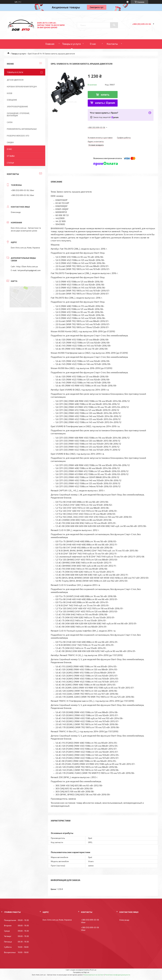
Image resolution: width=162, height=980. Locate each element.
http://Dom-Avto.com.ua (27, 266)
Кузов (10, 93)
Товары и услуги (71, 44)
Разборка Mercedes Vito (18, 136)
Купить (105, 95)
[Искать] (114, 25)
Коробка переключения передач (22, 87)
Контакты (112, 44)
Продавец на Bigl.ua (81, 972)
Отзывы (11, 156)
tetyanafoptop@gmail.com (29, 270)
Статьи (10, 163)
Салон (10, 122)
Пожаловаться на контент (94, 975)
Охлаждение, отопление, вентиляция (18, 114)
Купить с (105, 103)
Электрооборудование (17, 107)
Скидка (10, 142)
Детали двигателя (15, 80)
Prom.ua (93, 970)
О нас (93, 44)
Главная (50, 44)
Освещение (12, 100)
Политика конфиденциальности (118, 975)
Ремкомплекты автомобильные (22, 129)
